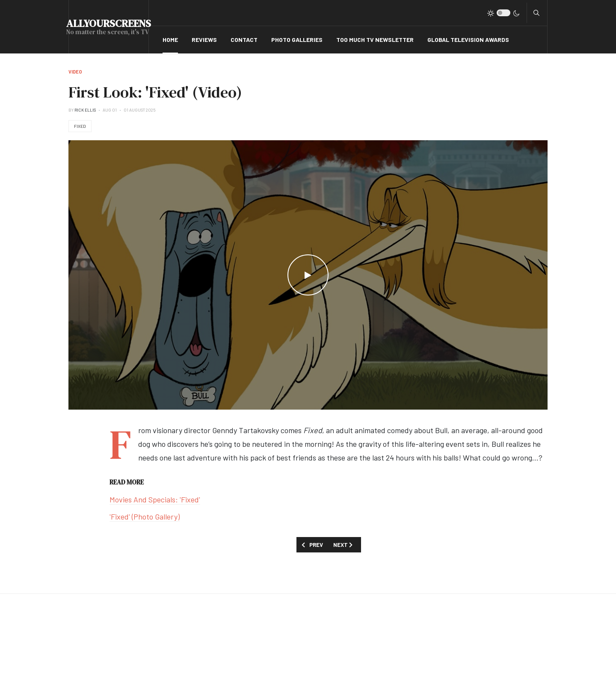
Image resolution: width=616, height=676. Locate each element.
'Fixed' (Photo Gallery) (145, 517)
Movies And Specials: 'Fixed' (155, 499)
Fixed (80, 126)
